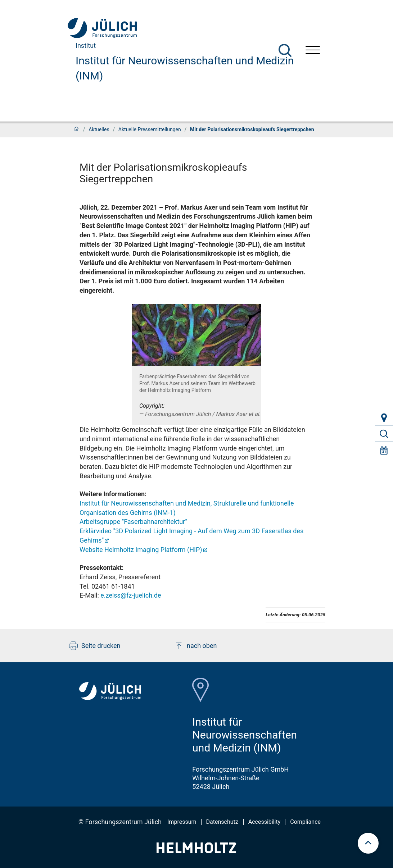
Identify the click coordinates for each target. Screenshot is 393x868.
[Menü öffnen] (313, 51)
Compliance (305, 822)
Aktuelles (99, 129)
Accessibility (265, 822)
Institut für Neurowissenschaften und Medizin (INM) (185, 68)
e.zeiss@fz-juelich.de (131, 595)
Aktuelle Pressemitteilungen (150, 129)
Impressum (182, 822)
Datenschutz (222, 822)
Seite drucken (95, 646)
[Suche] (285, 50)
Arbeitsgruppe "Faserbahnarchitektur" (133, 522)
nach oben (196, 646)
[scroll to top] (368, 843)
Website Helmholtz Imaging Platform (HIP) (141, 550)
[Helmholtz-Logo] (196, 851)
